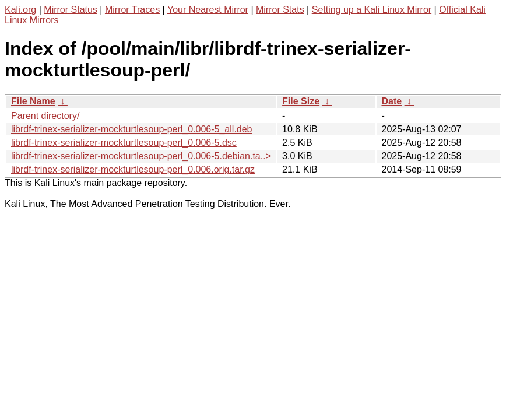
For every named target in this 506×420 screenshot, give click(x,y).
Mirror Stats (280, 10)
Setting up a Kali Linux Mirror (372, 10)
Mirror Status (71, 10)
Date (391, 101)
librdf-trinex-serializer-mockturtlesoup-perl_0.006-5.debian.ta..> (141, 156)
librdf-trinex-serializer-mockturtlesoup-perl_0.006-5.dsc (124, 143)
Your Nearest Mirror (208, 10)
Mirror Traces (132, 10)
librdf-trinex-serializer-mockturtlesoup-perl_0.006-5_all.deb (132, 129)
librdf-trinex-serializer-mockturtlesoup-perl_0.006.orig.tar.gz (133, 169)
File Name (33, 101)
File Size (301, 101)
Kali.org (20, 10)
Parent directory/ (45, 116)
